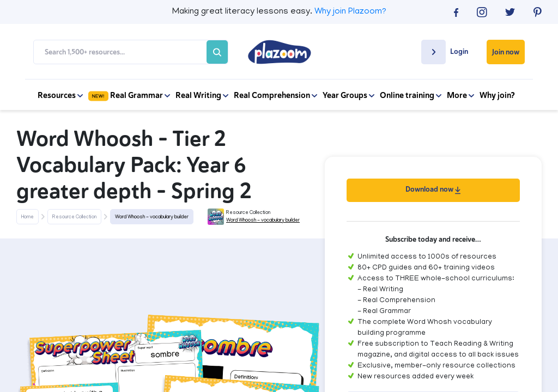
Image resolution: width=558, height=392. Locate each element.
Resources (60, 95)
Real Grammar (129, 95)
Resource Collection (74, 217)
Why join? (497, 95)
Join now (506, 52)
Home (28, 217)
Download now (433, 189)
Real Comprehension (275, 95)
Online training (411, 95)
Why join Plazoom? (350, 12)
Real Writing (202, 95)
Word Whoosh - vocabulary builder (152, 217)
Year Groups (348, 95)
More (460, 95)
